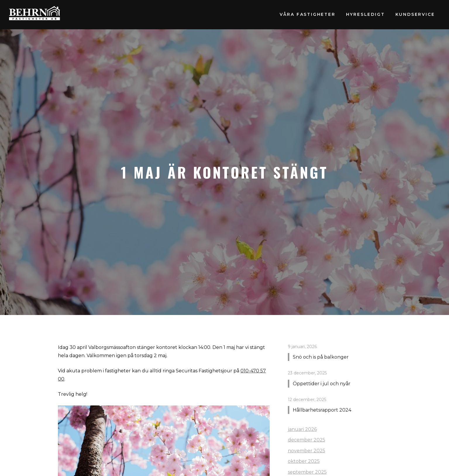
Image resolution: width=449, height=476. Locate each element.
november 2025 (307, 451)
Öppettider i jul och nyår (322, 384)
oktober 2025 (304, 461)
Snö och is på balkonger (321, 357)
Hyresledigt (365, 14)
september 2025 (307, 472)
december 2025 (307, 440)
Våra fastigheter (308, 14)
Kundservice (415, 14)
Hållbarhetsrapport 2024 (322, 410)
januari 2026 (302, 429)
